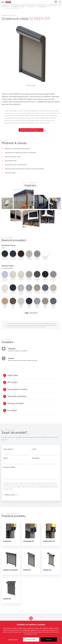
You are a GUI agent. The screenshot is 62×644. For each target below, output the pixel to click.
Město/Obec (36, 458)
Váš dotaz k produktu (9, 467)
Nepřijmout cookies (31, 639)
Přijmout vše (49, 639)
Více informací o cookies (29, 630)
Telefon (6, 458)
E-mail (34, 449)
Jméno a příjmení (9, 449)
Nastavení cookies (13, 639)
